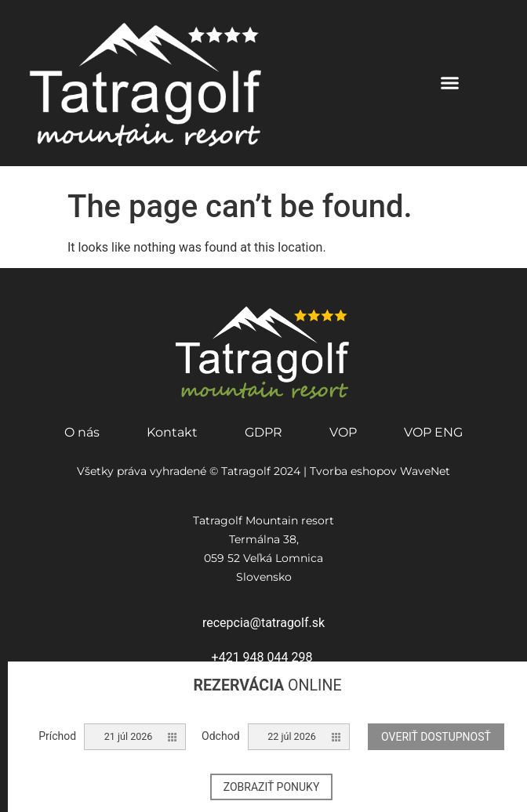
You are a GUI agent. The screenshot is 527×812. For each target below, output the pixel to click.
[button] (450, 83)
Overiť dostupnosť (436, 737)
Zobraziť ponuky (272, 787)
